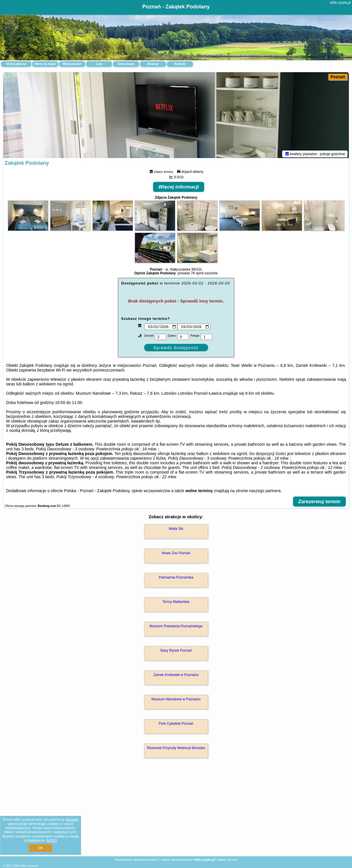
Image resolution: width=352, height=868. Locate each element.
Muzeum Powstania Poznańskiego (176, 627)
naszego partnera (265, 492)
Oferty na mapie (45, 64)
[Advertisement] (176, 814)
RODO (52, 840)
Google (72, 820)
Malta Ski (176, 530)
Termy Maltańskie (176, 603)
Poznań (338, 77)
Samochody (126, 64)
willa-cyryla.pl (340, 3)
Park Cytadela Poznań (176, 725)
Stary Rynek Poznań (176, 652)
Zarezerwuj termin (320, 503)
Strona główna (16, 64)
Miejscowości (72, 64)
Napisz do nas (227, 860)
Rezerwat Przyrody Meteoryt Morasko (176, 749)
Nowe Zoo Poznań (176, 554)
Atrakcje (153, 64)
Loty (99, 64)
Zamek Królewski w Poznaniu (176, 676)
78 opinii (197, 274)
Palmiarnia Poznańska (176, 579)
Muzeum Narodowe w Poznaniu (176, 700)
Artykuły (180, 64)
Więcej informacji (179, 188)
